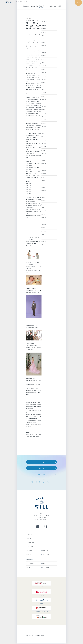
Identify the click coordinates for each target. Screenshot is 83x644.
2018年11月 (44, 241)
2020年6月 (44, 177)
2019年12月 (44, 197)
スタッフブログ (30, 630)
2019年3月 (44, 228)
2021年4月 (44, 143)
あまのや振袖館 (41, 593)
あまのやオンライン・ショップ (41, 609)
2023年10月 (44, 42)
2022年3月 (44, 106)
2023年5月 (44, 59)
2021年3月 (44, 147)
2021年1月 (44, 154)
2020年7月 (44, 174)
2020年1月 (44, 194)
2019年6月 (44, 218)
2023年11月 (44, 39)
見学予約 (41, 462)
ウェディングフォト (31, 547)
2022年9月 (44, 86)
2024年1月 (44, 32)
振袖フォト (29, 539)
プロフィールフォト (31, 564)
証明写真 (29, 568)
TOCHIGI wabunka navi (41, 618)
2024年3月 (44, 25)
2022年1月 (44, 113)
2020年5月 (44, 180)
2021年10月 (44, 123)
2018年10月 (44, 245)
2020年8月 (44, 170)
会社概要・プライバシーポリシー (35, 632)
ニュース (29, 628)
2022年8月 (44, 89)
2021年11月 (44, 120)
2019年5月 (44, 221)
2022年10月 (44, 83)
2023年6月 (44, 56)
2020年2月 (44, 191)
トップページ (30, 535)
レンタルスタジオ (46, 555)
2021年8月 (44, 130)
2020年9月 (44, 167)
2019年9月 (44, 207)
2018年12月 (44, 238)
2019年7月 (44, 214)
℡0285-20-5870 (30, 429)
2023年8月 (44, 49)
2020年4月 (44, 184)
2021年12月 (44, 116)
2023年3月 (44, 66)
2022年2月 (44, 110)
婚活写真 (44, 564)
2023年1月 (44, 73)
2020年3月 (44, 187)
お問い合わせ (41, 474)
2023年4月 (44, 62)
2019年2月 (44, 231)
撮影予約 (41, 468)
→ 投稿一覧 (44, 249)
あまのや (41, 585)
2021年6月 (44, 137)
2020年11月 (44, 160)
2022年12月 (44, 76)
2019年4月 (44, 224)
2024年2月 (44, 29)
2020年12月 (44, 157)
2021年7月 (44, 133)
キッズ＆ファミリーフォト (32, 543)
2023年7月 (44, 52)
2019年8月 (44, 211)
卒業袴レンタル (45, 551)
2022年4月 (44, 103)
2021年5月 (44, 140)
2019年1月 (44, 234)
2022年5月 (44, 100)
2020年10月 (44, 164)
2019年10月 (44, 204)
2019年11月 (44, 201)
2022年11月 (44, 79)
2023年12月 (44, 35)
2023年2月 (44, 69)
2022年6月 (44, 96)
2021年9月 (44, 127)
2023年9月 (44, 46)
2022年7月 (44, 93)
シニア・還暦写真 (46, 568)
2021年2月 (44, 150)
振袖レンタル (30, 551)
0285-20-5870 (45, 482)
